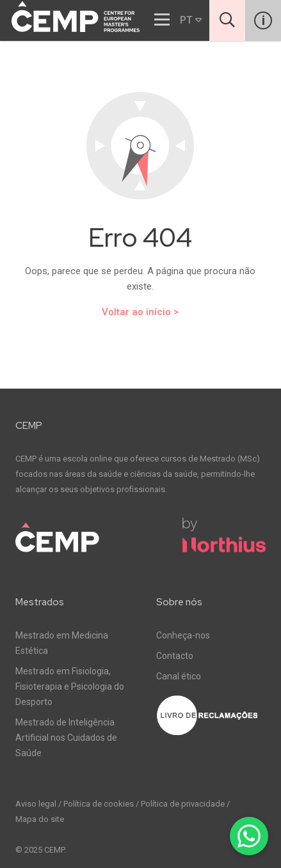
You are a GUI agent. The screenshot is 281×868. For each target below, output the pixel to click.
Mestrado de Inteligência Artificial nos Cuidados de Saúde (66, 738)
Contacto (175, 656)
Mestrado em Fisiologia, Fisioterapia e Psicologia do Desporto (70, 686)
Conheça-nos (183, 635)
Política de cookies (99, 804)
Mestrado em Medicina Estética (62, 643)
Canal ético (179, 676)
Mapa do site (40, 819)
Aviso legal (36, 804)
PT (191, 20)
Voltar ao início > (140, 312)
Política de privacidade (183, 804)
